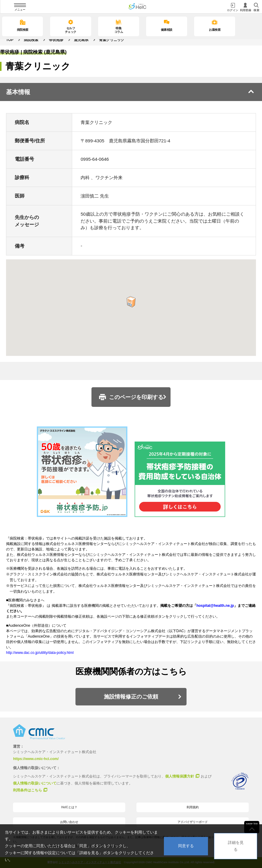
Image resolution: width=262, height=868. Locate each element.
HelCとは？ (69, 807)
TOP (10, 40)
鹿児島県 (81, 40)
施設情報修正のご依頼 (131, 697)
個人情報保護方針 (180, 776)
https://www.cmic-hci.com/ (36, 759)
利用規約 (193, 807)
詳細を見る (236, 846)
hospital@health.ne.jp (215, 606)
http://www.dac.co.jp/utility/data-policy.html (40, 653)
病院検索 (31, 40)
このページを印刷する (136, 397)
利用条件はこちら (27, 790)
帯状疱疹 (56, 40)
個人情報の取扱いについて (35, 783)
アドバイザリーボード (193, 822)
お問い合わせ (69, 822)
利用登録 (246, 7)
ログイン (233, 7)
